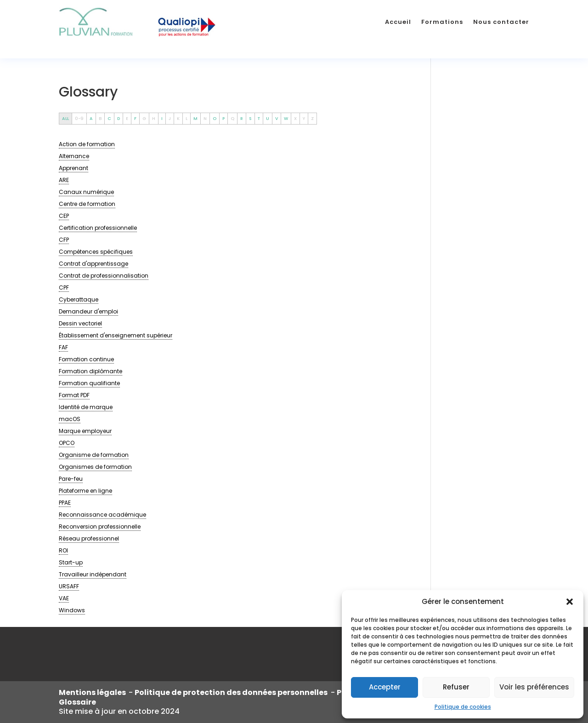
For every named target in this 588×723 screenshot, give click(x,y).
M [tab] (195, 118)
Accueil (398, 22)
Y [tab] (304, 118)
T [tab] (259, 118)
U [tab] (268, 118)
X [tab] (295, 118)
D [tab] (119, 118)
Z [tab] (312, 118)
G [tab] (144, 118)
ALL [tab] (65, 118)
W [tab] (286, 118)
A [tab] (91, 118)
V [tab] (277, 118)
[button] (570, 602)
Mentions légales (94, 692)
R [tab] (242, 118)
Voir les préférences (534, 687)
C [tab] (109, 118)
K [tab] (178, 118)
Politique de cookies (463, 707)
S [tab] (250, 118)
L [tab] (187, 118)
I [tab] (162, 118)
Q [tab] (232, 118)
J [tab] (170, 118)
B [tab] (100, 118)
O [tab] (215, 118)
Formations (442, 22)
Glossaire (77, 702)
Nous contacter (501, 22)
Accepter (385, 687)
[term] (87, 144)
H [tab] (154, 118)
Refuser (456, 687)
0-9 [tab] (79, 118)
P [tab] (223, 118)
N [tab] (205, 118)
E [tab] (127, 118)
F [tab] (135, 118)
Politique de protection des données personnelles (232, 692)
